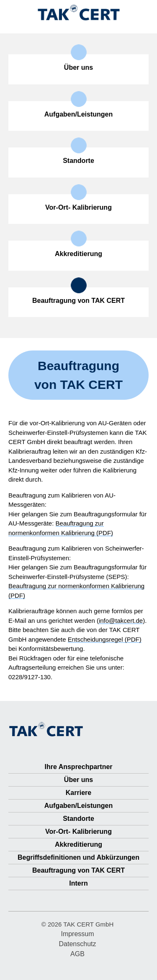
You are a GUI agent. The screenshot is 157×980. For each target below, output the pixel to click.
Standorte (78, 819)
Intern (78, 883)
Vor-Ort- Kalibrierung (78, 831)
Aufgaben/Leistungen (79, 806)
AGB (77, 954)
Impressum (77, 934)
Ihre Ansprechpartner (78, 767)
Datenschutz (78, 944)
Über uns (78, 780)
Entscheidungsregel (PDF (104, 639)
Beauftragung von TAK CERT (78, 870)
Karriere (78, 793)
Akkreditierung (78, 844)
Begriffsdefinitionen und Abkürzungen (78, 857)
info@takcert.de (121, 621)
